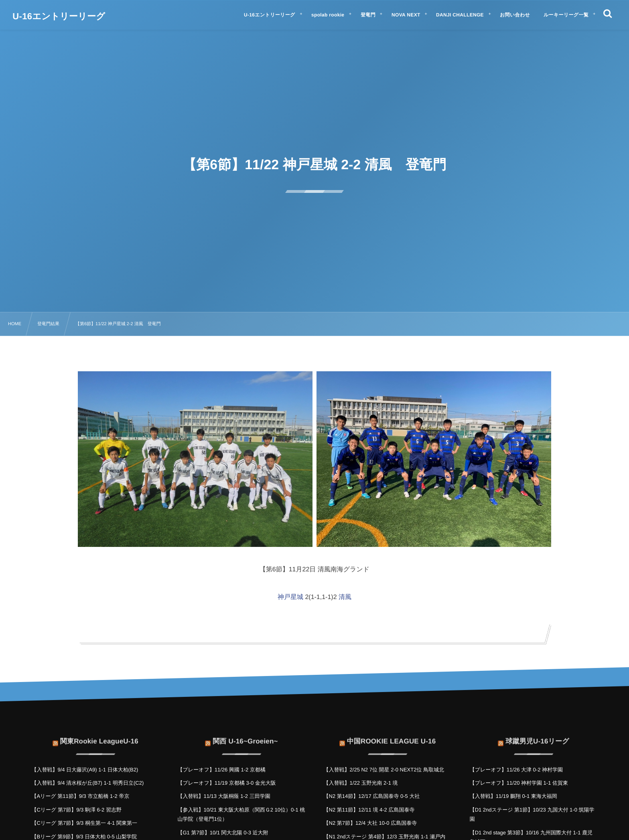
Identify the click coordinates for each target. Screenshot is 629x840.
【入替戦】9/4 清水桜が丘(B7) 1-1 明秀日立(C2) (87, 783)
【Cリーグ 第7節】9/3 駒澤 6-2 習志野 (76, 810)
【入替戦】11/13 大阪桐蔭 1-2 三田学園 (224, 796)
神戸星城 (290, 597)
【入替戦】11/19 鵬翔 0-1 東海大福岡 (513, 796)
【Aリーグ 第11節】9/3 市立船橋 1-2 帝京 (80, 796)
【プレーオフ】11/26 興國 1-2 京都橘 (221, 770)
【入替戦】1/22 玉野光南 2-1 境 (361, 783)
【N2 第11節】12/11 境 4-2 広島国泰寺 (369, 810)
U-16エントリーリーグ (59, 16)
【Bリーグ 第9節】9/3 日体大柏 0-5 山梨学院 (84, 837)
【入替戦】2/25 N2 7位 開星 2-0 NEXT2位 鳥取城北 (384, 770)
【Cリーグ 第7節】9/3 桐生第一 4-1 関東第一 (84, 823)
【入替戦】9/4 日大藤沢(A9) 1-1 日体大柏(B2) (85, 770)
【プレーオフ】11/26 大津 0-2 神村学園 (516, 770)
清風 (345, 597)
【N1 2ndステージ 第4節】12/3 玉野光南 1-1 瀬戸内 (385, 837)
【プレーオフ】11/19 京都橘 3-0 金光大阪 (226, 783)
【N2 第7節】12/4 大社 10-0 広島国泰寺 (370, 823)
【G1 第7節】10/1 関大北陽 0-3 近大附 (223, 833)
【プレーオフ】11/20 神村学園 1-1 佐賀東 (519, 783)
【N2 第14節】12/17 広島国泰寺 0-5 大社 (372, 796)
